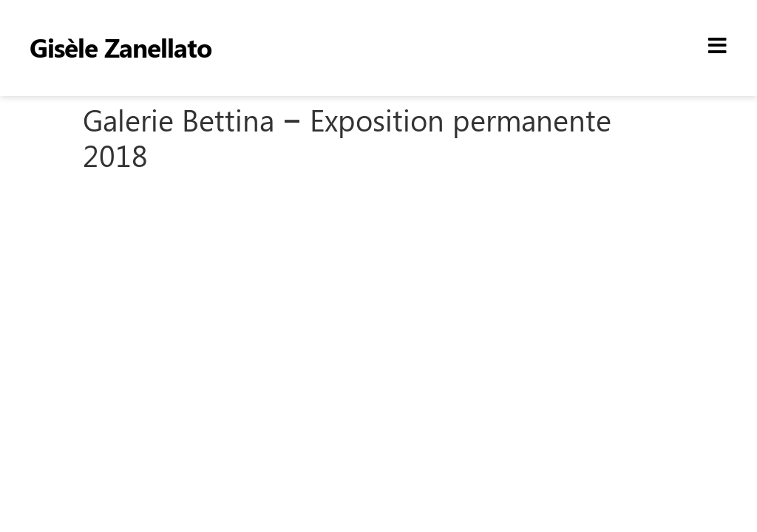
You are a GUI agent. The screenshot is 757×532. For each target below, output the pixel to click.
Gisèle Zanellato (120, 47)
